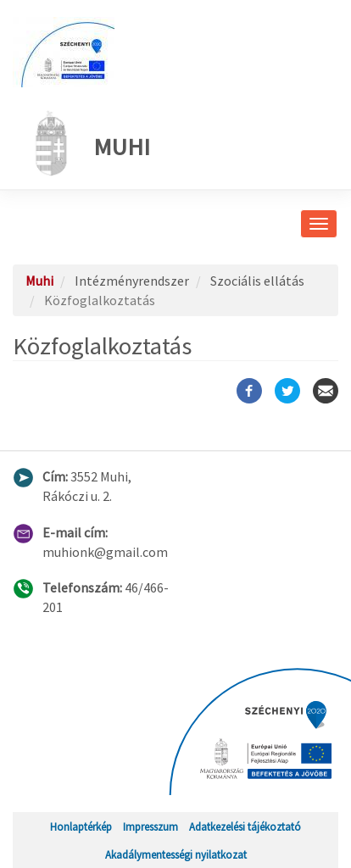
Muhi (88, 143)
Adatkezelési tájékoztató (245, 826)
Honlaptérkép (81, 826)
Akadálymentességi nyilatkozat (176, 854)
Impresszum (150, 826)
